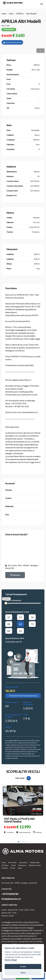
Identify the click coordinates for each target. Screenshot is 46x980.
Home (4, 14)
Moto (11, 14)
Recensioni (22, 865)
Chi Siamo (5, 865)
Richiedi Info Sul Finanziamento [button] (23, 696)
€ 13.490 (10, 827)
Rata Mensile (12, 687)
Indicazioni (15, 575)
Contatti (4, 868)
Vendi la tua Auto (35, 865)
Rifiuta (23, 973)
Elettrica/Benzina (23, 832)
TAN (25, 715)
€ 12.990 (23, 827)
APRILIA (20, 14)
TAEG (8, 727)
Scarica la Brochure (12, 42)
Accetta (23, 967)
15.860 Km (9, 832)
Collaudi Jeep (35, 862)
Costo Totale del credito (13, 716)
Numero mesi (12, 702)
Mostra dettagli (11, 960)
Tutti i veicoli (23, 778)
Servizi (13, 865)
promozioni (23, 862)
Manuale (37, 832)
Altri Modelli (31, 14)
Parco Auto (12, 862)
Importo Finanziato (28, 703)
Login (20, 868)
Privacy (13, 868)
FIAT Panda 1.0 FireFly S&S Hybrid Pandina (19, 820)
